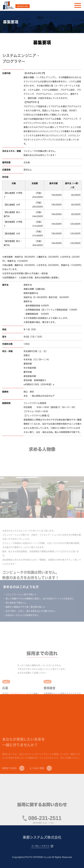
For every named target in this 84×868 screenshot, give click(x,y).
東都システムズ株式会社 (42, 837)
